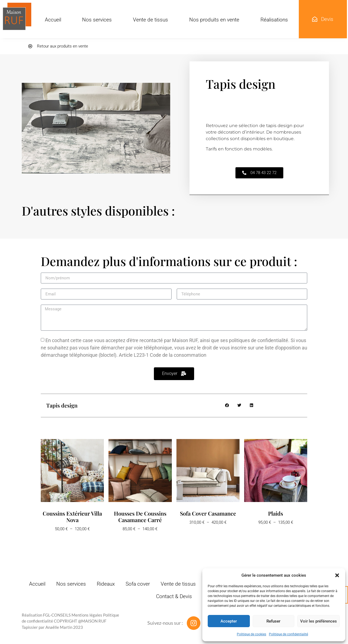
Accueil (53, 20)
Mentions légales (87, 615)
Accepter (229, 621)
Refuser (273, 621)
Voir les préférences (319, 621)
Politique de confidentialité (288, 634)
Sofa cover (138, 584)
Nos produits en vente (214, 20)
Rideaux (106, 584)
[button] (337, 575)
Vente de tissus (150, 20)
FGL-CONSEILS (57, 615)
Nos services (97, 20)
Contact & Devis (174, 596)
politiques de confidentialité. (259, 340)
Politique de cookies (251, 634)
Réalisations (274, 20)
